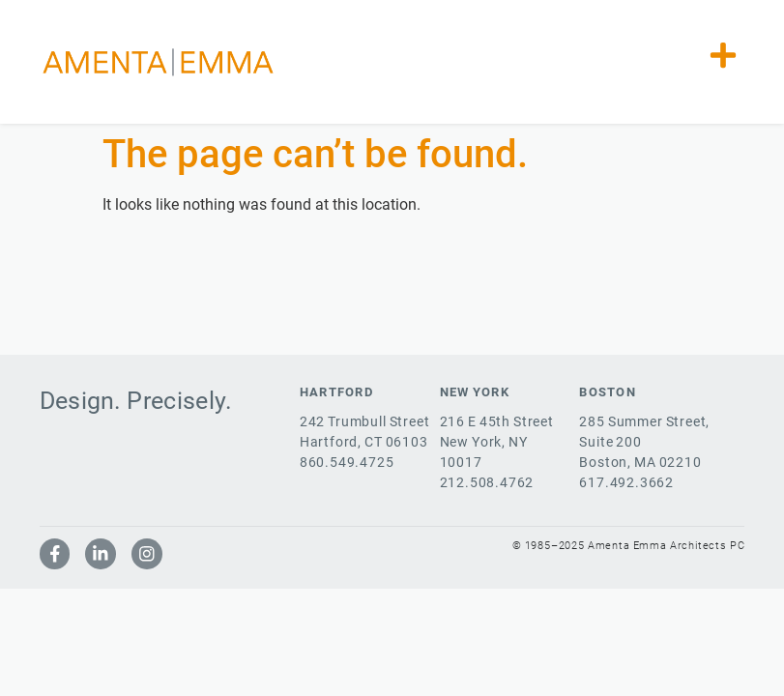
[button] (723, 56)
